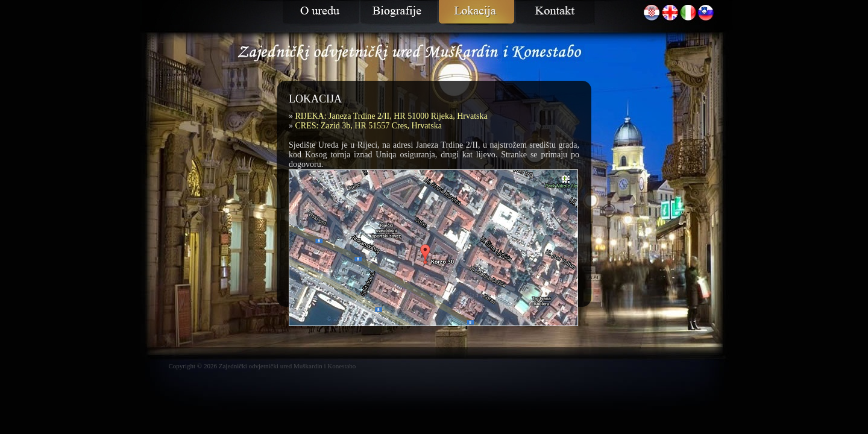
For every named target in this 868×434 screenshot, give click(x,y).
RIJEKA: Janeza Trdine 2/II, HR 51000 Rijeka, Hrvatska (392, 116)
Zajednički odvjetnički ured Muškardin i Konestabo (288, 366)
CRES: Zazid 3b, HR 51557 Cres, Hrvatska (369, 126)
